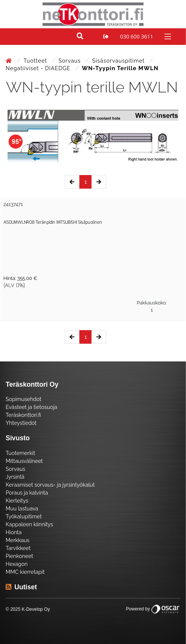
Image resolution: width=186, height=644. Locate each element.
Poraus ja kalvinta (27, 493)
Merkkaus (18, 540)
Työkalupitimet (24, 516)
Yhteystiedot (21, 423)
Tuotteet (36, 61)
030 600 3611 (137, 36)
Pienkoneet (19, 556)
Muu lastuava (22, 509)
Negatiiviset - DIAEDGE (39, 68)
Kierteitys (17, 501)
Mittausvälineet (24, 461)
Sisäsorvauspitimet (119, 61)
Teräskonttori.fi (23, 415)
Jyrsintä (15, 477)
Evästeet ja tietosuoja (31, 407)
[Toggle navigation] (167, 36)
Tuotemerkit (20, 453)
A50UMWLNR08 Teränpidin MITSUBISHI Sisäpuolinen (53, 222)
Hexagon (17, 564)
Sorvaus (71, 61)
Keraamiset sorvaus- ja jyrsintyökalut (50, 485)
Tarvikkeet (18, 548)
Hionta (14, 532)
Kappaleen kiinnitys (29, 524)
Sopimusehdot (23, 399)
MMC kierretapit (25, 572)
